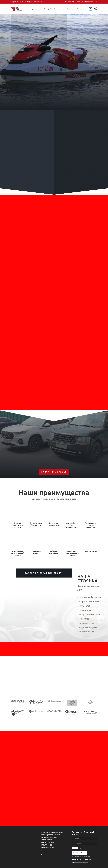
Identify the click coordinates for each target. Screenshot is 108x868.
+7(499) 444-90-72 (17, 2)
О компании (71, 9)
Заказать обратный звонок (87, 2)
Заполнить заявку (54, 472)
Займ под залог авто (33, 9)
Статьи (79, 9)
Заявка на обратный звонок (44, 573)
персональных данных (80, 862)
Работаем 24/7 (70, 2)
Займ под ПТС (47, 9)
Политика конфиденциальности (53, 855)
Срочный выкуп (60, 9)
